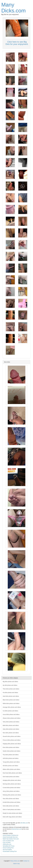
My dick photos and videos (10, 685)
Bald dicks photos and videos (11, 725)
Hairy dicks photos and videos (11, 729)
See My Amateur (7, 850)
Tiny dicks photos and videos (11, 755)
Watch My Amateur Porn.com (11, 839)
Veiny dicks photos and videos (11, 722)
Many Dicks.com (14, 8)
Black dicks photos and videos (11, 700)
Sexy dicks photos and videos (11, 799)
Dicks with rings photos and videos (12, 817)
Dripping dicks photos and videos (12, 744)
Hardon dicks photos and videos (11, 751)
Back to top (16, 864)
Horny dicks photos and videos (11, 791)
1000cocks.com (7, 844)
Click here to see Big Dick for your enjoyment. (17, 43)
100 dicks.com (24, 823)
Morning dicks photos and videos (12, 784)
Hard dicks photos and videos (11, 696)
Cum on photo (7, 842)
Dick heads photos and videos (11, 777)
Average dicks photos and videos (12, 707)
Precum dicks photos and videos (12, 740)
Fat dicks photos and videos (10, 693)
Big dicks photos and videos (10, 682)
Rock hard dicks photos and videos (12, 773)
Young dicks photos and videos (11, 762)
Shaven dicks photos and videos (12, 718)
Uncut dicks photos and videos (11, 714)
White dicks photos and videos (11, 703)
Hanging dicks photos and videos (12, 780)
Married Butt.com (17, 829)
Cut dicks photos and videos (10, 711)
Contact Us (26, 861)
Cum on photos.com (8, 841)
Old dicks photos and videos (10, 766)
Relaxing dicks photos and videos (12, 795)
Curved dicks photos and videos (11, 788)
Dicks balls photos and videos (11, 806)
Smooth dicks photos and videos (12, 736)
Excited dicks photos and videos (11, 802)
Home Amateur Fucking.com (11, 835)
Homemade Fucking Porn (10, 851)
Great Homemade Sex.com (10, 837)
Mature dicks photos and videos (11, 769)
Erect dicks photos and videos (11, 747)
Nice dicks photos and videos (11, 733)
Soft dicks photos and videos (11, 758)
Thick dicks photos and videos (11, 689)
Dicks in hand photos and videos (12, 810)
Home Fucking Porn (8, 848)
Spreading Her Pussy (9, 846)
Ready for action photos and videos (12, 813)
